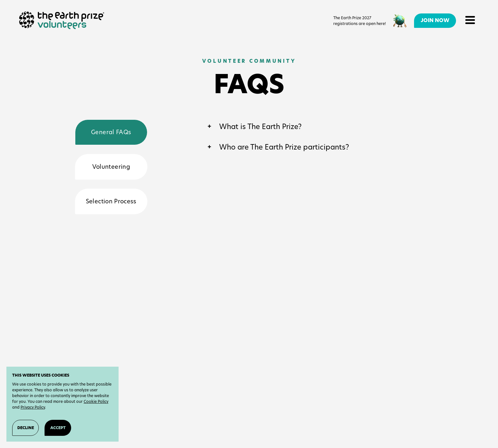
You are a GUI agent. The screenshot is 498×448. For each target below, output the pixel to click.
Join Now (435, 20)
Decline (26, 428)
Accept (58, 428)
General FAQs (111, 132)
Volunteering (111, 167)
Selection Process (111, 201)
